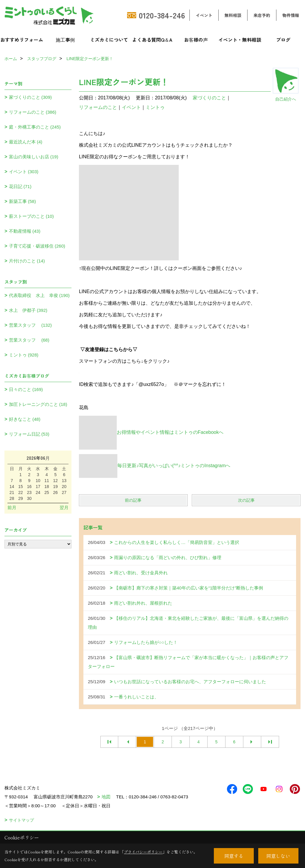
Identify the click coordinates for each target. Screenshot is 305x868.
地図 (106, 797)
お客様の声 (196, 40)
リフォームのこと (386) (33, 112)
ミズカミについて (109, 40)
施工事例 (65, 40)
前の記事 (133, 500)
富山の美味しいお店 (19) (34, 157)
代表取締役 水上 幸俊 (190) (39, 295)
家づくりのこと (209, 98)
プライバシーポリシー (143, 852)
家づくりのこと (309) (30, 97)
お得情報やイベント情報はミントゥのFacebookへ (151, 432)
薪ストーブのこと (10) (31, 216)
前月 (12, 507)
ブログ (283, 40)
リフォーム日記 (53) (29, 434)
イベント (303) (24, 172)
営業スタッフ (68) (29, 340)
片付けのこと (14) (27, 261)
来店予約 (262, 15)
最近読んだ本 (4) (26, 142)
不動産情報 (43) (25, 231)
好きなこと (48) (25, 419)
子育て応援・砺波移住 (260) (37, 246)
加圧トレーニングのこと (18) (38, 404)
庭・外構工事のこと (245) (35, 127)
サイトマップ (21, 820)
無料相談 (233, 15)
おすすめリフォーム (22, 40)
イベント (204, 15)
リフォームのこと (98, 107)
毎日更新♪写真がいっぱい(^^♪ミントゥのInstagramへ (155, 466)
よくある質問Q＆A (152, 40)
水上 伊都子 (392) (28, 310)
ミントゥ (155, 107)
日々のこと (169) (26, 389)
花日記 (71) (20, 186)
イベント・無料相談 (240, 40)
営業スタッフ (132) (30, 325)
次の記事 (246, 500)
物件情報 (291, 15)
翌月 (64, 507)
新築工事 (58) (22, 201)
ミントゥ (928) (24, 355)
